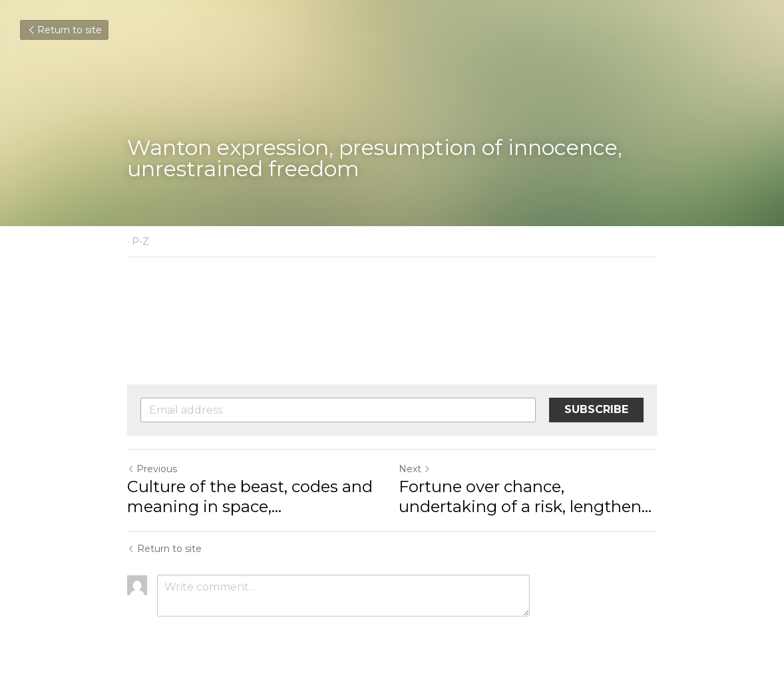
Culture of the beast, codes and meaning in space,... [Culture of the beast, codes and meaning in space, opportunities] (250, 496)
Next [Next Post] (415, 469)
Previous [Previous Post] (152, 469)
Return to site (64, 30)
